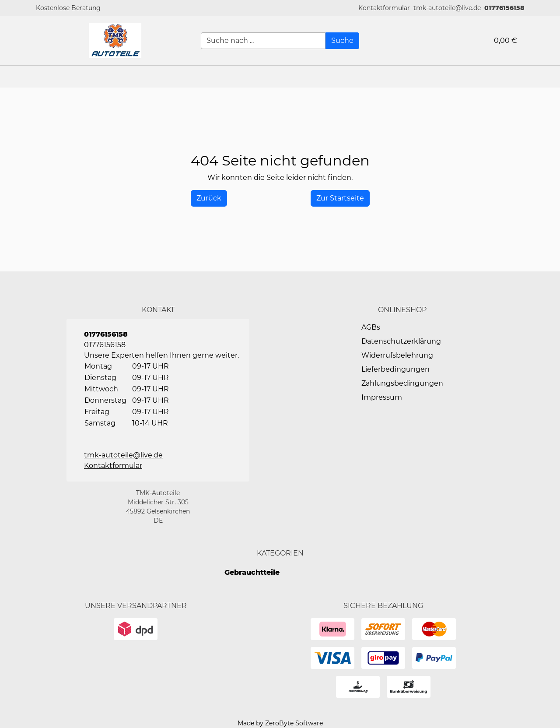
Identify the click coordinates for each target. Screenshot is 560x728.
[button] (384, 8)
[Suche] (342, 41)
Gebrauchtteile (252, 572)
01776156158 (504, 8)
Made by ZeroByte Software (280, 723)
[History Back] (209, 198)
